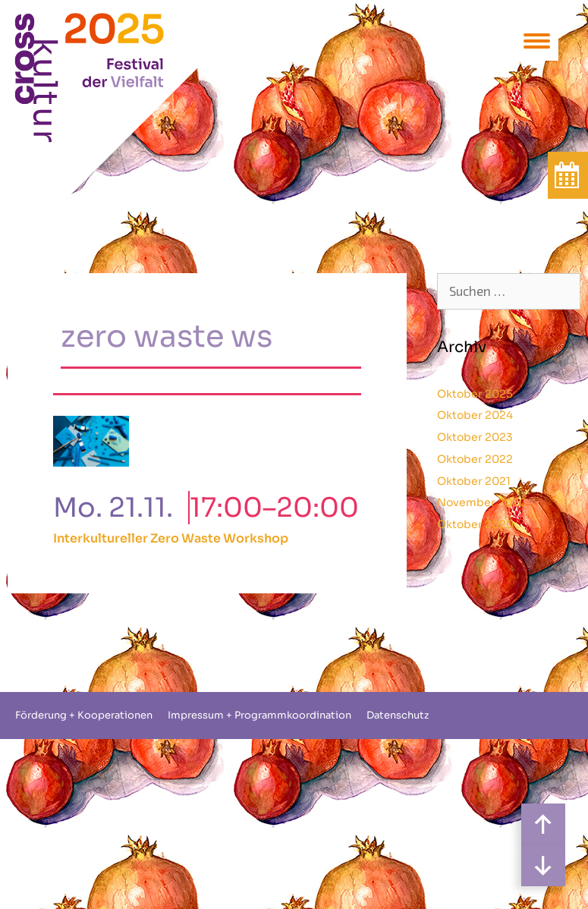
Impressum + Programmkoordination (259, 715)
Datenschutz (398, 715)
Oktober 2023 (475, 437)
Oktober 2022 (475, 459)
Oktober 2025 (475, 394)
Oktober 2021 (474, 481)
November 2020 (482, 502)
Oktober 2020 (475, 524)
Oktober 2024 (475, 415)
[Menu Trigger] (537, 40)
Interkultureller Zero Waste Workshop (171, 538)
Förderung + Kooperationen (84, 715)
